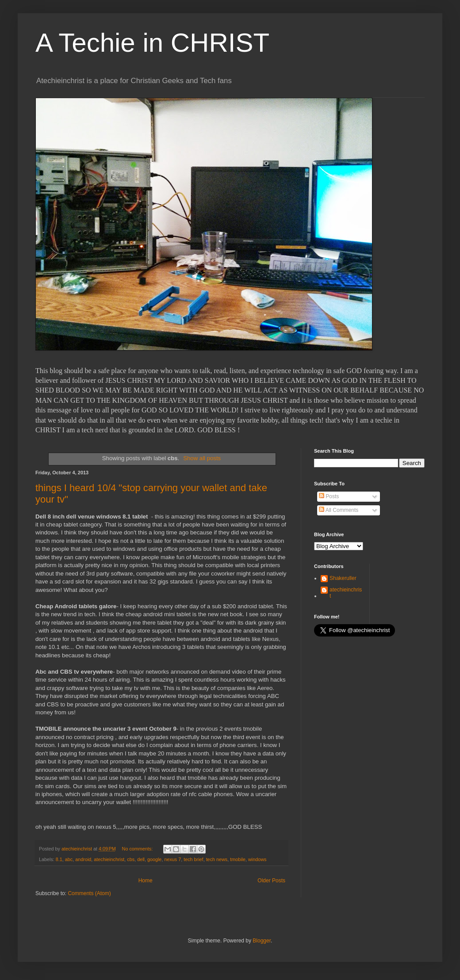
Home (146, 881)
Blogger (262, 941)
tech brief (193, 859)
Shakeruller (343, 578)
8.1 (59, 859)
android (83, 859)
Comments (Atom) (89, 893)
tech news (217, 859)
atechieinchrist (109, 859)
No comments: (138, 849)
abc (69, 859)
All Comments (339, 510)
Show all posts (202, 458)
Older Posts (271, 881)
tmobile (238, 859)
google (154, 859)
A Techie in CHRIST (152, 43)
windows (257, 859)
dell (141, 859)
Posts (329, 496)
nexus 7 (172, 859)
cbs (131, 859)
